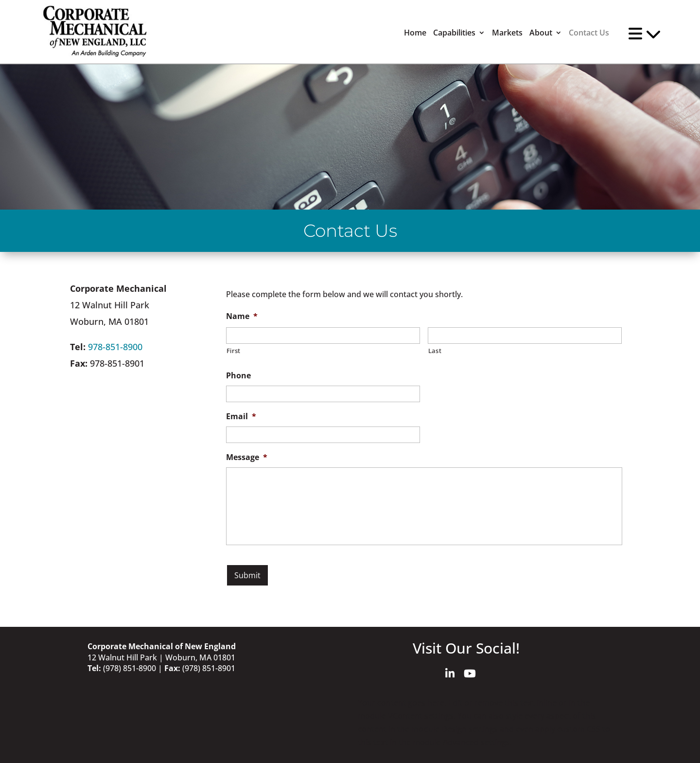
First (234, 351)
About (541, 33)
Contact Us (589, 33)
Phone (238, 376)
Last (435, 351)
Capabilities (454, 33)
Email (241, 417)
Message (247, 457)
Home (415, 33)
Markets (507, 33)
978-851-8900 (115, 347)
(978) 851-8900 (130, 668)
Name (242, 316)
